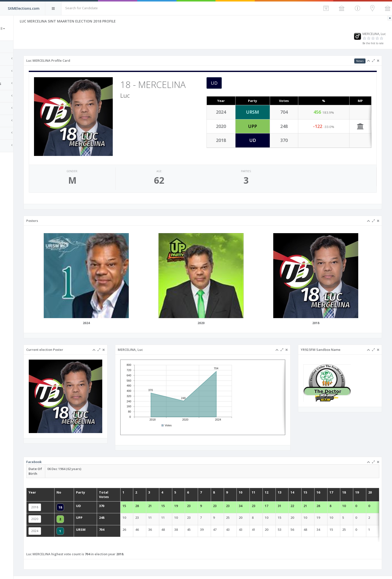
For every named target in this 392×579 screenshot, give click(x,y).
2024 (81, 523)
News (360, 61)
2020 (81, 512)
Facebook (81, 461)
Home (10, 47)
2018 (81, 501)
